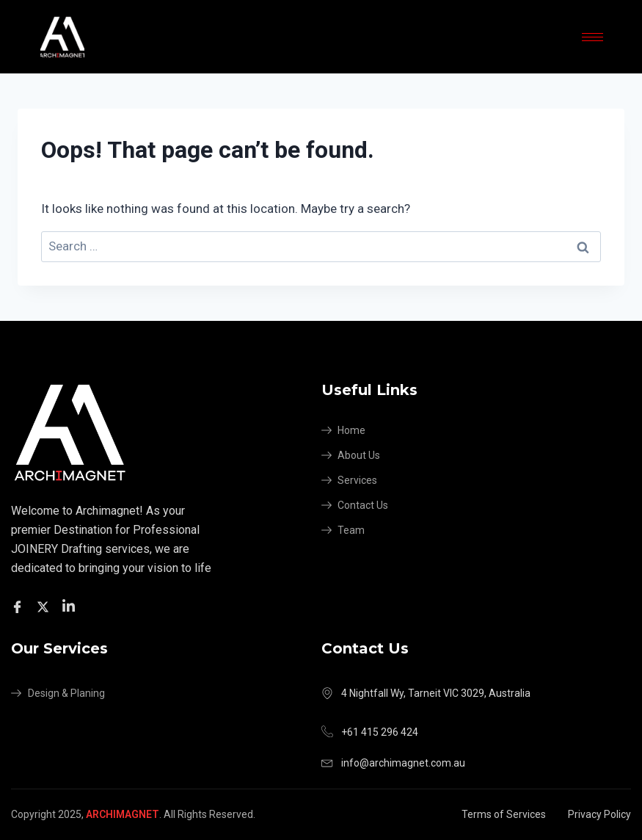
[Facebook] (19, 606)
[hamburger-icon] (592, 37)
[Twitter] (45, 606)
